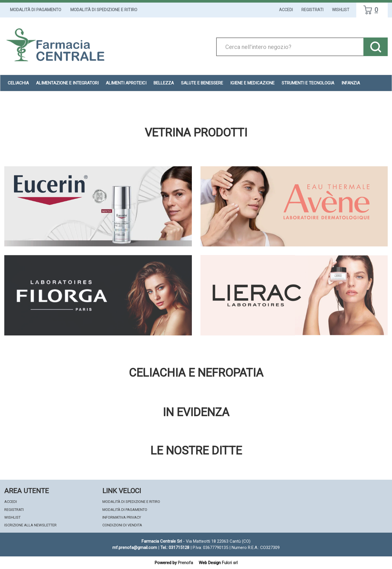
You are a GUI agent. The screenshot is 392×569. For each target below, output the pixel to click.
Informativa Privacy (122, 517)
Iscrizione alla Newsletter (30, 525)
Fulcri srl (230, 563)
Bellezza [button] (164, 83)
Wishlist (341, 10)
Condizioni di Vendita (122, 525)
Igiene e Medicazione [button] (252, 83)
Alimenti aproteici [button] (126, 83)
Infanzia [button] (351, 83)
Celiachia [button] (18, 83)
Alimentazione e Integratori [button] (67, 83)
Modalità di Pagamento (36, 10)
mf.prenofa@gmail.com (135, 548)
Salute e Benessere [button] (202, 83)
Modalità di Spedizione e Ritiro (104, 10)
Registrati (312, 10)
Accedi (286, 10)
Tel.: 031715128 (175, 548)
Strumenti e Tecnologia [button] (308, 83)
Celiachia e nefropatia (196, 373)
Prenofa (185, 563)
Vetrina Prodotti (196, 133)
